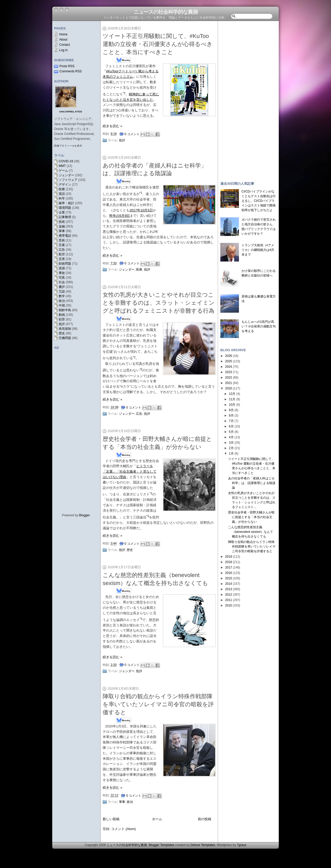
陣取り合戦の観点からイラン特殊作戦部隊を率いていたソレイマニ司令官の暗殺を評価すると (158, 704)
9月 (231, 410)
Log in (63, 50)
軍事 (62, 231)
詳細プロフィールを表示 (68, 146)
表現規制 (65, 329)
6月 (231, 426)
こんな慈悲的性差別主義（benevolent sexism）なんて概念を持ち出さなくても (251, 532)
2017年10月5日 (141, 210)
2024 (229, 367)
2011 (229, 600)
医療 (62, 189)
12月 (232, 394)
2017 (229, 567)
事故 (62, 273)
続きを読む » (112, 126)
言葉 (62, 245)
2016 (229, 573)
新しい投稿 (111, 819)
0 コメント (132, 134)
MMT (62, 166)
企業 (62, 212)
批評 (62, 324)
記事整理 (65, 217)
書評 (62, 287)
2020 (229, 388)
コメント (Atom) (123, 829)
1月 (231, 454)
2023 (229, 372)
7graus (242, 845)
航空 (62, 254)
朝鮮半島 (65, 310)
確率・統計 (66, 203)
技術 (62, 222)
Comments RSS (71, 71)
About (63, 40)
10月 (232, 405)
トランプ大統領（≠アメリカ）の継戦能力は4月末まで (258, 250)
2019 (229, 557)
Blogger (84, 515)
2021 (229, 383)
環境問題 (65, 208)
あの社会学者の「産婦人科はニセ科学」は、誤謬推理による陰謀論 (252, 483)
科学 (62, 198)
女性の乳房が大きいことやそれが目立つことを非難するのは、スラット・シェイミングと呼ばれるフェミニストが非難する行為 (159, 303)
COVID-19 (66, 161)
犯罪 (62, 319)
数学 (62, 296)
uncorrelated (71, 112)
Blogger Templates (161, 845)
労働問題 (65, 338)
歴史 (62, 333)
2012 (229, 595)
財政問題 (65, 264)
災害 (62, 259)
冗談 (62, 291)
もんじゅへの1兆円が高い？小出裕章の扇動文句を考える (259, 326)
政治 (62, 301)
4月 (231, 437)
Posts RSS (67, 66)
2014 (229, 584)
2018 (229, 562)
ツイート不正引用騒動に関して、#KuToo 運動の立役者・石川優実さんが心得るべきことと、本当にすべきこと (158, 44)
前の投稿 (205, 819)
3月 (231, 443)
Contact (65, 45)
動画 (62, 315)
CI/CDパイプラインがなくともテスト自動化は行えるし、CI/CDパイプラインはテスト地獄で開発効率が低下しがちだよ (259, 201)
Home (63, 34)
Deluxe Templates (203, 845)
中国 (62, 305)
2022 (229, 378)
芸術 (62, 240)
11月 (232, 399)
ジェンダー (66, 175)
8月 (231, 416)
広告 (62, 250)
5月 (231, 432)
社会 (62, 282)
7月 (231, 421)
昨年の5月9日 (120, 216)
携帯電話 (65, 236)
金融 (62, 226)
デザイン (65, 185)
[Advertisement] (248, 99)
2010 (229, 605)
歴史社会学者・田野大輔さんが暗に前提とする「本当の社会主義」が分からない (251, 517)
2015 (229, 578)
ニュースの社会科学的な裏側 (166, 12)
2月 (231, 448)
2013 (229, 589)
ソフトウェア (68, 180)
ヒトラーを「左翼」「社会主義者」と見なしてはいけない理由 (130, 471)
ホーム (157, 819)
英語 (62, 194)
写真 (62, 278)
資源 (62, 268)
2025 (229, 361)
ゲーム (63, 171)
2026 (229, 356)
